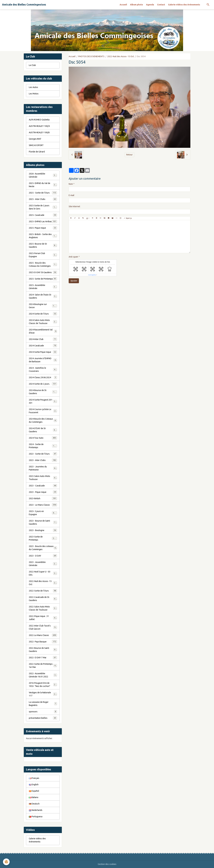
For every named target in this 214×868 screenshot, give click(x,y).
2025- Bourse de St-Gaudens (43, 245)
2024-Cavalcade (43, 346)
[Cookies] (6, 862)
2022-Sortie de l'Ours (43, 591)
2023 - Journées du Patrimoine (43, 468)
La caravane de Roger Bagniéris (43, 704)
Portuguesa (36, 817)
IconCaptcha (92, 275)
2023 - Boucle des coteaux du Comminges (43, 548)
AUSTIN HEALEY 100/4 (39, 126)
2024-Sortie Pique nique (43, 352)
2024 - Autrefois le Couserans (43, 369)
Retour (129, 155)
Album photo (136, 5)
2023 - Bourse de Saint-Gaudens (43, 522)
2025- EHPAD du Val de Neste (43, 185)
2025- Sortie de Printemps (43, 279)
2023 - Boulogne (43, 530)
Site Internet (74, 206)
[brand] (24, 5)
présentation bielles (43, 718)
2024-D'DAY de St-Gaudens (43, 430)
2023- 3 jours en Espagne (43, 513)
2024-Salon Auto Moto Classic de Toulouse (43, 322)
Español (34, 791)
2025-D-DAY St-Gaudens (43, 272)
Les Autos (33, 87)
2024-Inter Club (43, 339)
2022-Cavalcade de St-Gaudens (43, 599)
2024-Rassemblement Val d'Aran (43, 331)
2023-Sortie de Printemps (43, 538)
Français (34, 778)
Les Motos (34, 94)
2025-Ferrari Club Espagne (43, 255)
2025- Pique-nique (43, 228)
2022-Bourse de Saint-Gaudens (43, 650)
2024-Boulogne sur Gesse (43, 306)
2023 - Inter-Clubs (43, 460)
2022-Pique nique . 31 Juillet (43, 618)
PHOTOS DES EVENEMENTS (91, 56)
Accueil (123, 5)
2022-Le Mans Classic (43, 635)
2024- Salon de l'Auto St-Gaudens (43, 296)
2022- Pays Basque (43, 642)
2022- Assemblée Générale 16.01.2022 (43, 675)
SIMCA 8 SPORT (36, 145)
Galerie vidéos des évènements (184, 5)
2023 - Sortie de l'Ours (43, 454)
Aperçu (128, 218)
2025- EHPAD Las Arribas (43, 221)
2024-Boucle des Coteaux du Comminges (43, 420)
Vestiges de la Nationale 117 (43, 694)
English (34, 785)
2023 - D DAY (43, 556)
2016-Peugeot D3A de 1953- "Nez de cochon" (43, 685)
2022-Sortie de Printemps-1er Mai (43, 666)
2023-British (43, 498)
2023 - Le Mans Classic (43, 505)
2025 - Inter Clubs (43, 199)
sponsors (43, 712)
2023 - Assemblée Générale (43, 564)
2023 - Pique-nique (43, 492)
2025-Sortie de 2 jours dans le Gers (43, 207)
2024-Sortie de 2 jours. (43, 384)
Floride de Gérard (37, 152)
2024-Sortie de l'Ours (43, 314)
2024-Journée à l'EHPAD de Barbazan (43, 360)
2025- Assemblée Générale (43, 287)
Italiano (34, 797)
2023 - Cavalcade (43, 486)
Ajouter (74, 281)
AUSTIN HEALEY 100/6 (39, 132)
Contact (161, 5)
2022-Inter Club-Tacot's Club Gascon (43, 627)
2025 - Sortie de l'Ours (43, 193)
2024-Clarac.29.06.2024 (43, 377)
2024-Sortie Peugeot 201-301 (43, 401)
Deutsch (34, 804)
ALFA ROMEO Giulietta (39, 120)
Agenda (150, 5)
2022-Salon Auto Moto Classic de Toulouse (43, 608)
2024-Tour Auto (43, 438)
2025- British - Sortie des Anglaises (43, 236)
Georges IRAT (35, 139)
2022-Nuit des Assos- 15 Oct (121, 56)
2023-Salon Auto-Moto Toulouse (43, 478)
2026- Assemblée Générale (43, 175)
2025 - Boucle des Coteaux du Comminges (43, 264)
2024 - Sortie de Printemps (43, 446)
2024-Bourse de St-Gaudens (43, 392)
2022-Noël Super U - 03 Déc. (43, 573)
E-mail (71, 195)
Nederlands (36, 810)
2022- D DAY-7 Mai (43, 658)
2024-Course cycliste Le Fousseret (43, 411)
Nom (71, 184)
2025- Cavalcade (43, 215)
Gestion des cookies (107, 864)
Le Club (32, 65)
